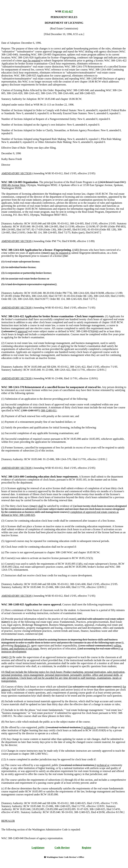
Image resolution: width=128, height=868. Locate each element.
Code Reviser (62, 848)
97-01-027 (67, 11)
